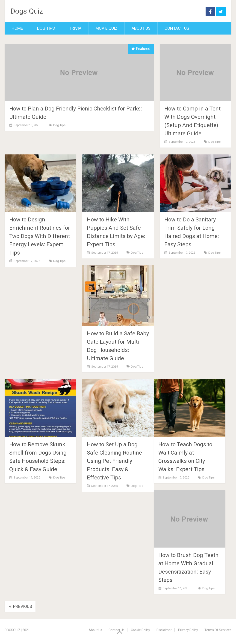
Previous (20, 606)
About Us (141, 28)
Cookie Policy (140, 630)
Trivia (75, 28)
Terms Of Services (218, 630)
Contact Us (177, 28)
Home (17, 28)
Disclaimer (164, 630)
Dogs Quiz (27, 11)
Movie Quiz (106, 28)
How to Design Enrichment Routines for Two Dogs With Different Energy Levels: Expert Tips (40, 236)
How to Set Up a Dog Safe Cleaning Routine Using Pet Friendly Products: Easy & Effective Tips (114, 461)
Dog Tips (46, 28)
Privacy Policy (188, 630)
